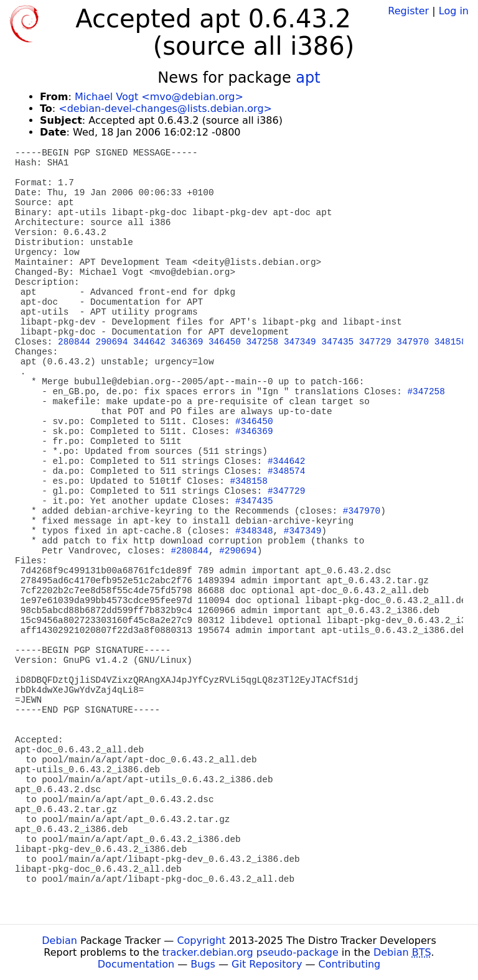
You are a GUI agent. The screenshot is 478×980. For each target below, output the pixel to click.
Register (408, 11)
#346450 (254, 422)
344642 (149, 342)
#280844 (189, 551)
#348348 (254, 531)
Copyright (201, 941)
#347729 (286, 491)
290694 (112, 342)
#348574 (286, 471)
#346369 (254, 432)
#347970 (362, 511)
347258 (262, 342)
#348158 (248, 481)
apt (308, 78)
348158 (451, 342)
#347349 (302, 531)
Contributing (350, 964)
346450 (225, 342)
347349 (300, 342)
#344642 (286, 461)
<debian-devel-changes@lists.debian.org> (165, 109)
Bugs (203, 964)
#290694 (238, 551)
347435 (337, 342)
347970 (413, 342)
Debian (59, 941)
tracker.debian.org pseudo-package (251, 952)
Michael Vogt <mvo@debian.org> (159, 97)
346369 (187, 342)
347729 (375, 342)
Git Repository (267, 964)
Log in (454, 11)
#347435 (254, 501)
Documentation (136, 964)
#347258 (426, 392)
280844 (74, 342)
